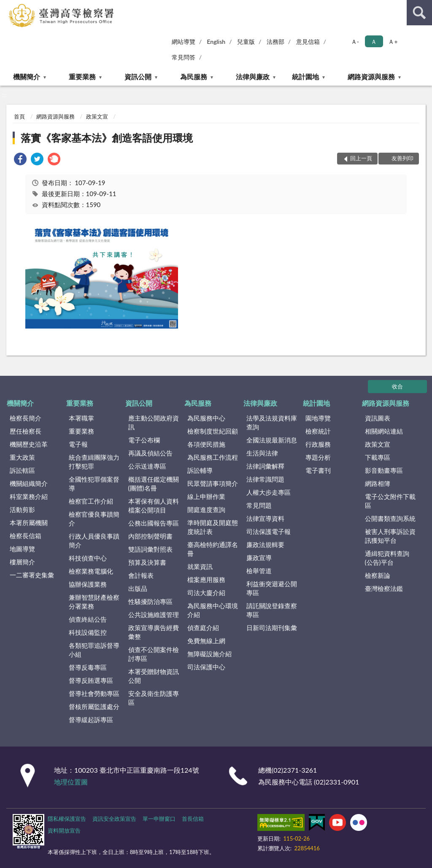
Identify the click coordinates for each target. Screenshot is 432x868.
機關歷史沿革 (29, 444)
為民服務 (194, 77)
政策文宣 (97, 116)
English (216, 42)
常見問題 (259, 505)
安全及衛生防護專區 (154, 698)
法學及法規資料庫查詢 (272, 422)
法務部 (275, 42)
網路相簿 (378, 483)
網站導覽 (184, 42)
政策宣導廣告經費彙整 (154, 632)
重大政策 (22, 457)
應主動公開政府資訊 (154, 422)
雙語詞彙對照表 (150, 549)
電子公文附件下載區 (390, 501)
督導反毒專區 (88, 667)
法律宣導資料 (265, 518)
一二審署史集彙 (32, 575)
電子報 (78, 444)
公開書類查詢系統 (390, 518)
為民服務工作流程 (213, 457)
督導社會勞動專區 (94, 693)
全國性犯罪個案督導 (94, 484)
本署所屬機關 (29, 523)
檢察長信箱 (26, 536)
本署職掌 (81, 418)
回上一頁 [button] (361, 158)
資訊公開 (138, 77)
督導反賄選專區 (91, 680)
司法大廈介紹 (206, 593)
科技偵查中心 (88, 558)
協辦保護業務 (88, 584)
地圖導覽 (22, 549)
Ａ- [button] (355, 42)
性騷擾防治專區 (150, 601)
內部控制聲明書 (150, 536)
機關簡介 (27, 77)
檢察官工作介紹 (91, 501)
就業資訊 (200, 566)
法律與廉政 (253, 77)
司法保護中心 (206, 667)
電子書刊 (318, 470)
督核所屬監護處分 (94, 706)
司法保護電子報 (269, 531)
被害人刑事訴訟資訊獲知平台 (390, 536)
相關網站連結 (384, 431)
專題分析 (318, 457)
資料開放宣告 (64, 830)
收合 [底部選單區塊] (397, 386)
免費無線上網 (206, 641)
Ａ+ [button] (393, 42)
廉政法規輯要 (265, 545)
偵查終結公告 (88, 619)
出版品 (138, 588)
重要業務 (82, 77)
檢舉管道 (259, 571)
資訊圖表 (378, 418)
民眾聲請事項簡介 (213, 483)
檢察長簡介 (26, 418)
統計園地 (305, 77)
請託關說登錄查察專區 (272, 610)
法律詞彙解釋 (265, 466)
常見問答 (184, 57)
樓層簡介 (22, 562)
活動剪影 (22, 509)
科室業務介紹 (29, 496)
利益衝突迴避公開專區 (272, 588)
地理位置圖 (71, 782)
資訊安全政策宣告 (114, 819)
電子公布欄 (144, 440)
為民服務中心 (206, 418)
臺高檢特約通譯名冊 (213, 549)
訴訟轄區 (22, 470)
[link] (20, 160)
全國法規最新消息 (272, 440)
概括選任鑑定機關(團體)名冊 (154, 484)
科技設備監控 (88, 632)
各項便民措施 (206, 444)
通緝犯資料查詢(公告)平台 (387, 558)
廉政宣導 (259, 558)
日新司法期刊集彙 (272, 628)
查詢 (419, 13)
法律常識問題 (265, 479)
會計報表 (141, 575)
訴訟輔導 (200, 470)
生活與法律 (262, 453)
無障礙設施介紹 (209, 654)
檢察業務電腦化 (91, 571)
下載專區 (378, 457)
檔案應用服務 (206, 580)
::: (7, 6)
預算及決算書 (147, 562)
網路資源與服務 (371, 77)
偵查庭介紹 (203, 628)
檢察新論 (378, 575)
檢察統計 (318, 431)
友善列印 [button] (402, 158)
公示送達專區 (147, 466)
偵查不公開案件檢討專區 (154, 654)
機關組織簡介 (29, 483)
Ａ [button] (374, 42)
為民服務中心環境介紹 (213, 610)
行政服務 (318, 444)
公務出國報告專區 (154, 523)
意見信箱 (308, 42)
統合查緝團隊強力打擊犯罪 (94, 462)
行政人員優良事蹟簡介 (94, 540)
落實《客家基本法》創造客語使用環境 (107, 138)
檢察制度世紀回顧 (213, 431)
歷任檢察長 (26, 431)
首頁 (19, 116)
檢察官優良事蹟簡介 (94, 519)
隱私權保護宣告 (67, 819)
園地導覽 (318, 418)
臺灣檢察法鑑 (384, 588)
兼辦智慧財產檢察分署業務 (94, 602)
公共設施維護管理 (154, 615)
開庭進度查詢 (206, 509)
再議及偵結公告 (150, 453)
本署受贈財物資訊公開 (154, 676)
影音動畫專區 (384, 470)
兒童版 (246, 42)
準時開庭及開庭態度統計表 (213, 527)
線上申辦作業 (206, 496)
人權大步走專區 (269, 492)
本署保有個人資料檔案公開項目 (154, 505)
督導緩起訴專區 (91, 720)
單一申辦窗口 (159, 819)
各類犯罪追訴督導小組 (94, 650)
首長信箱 (193, 819)
